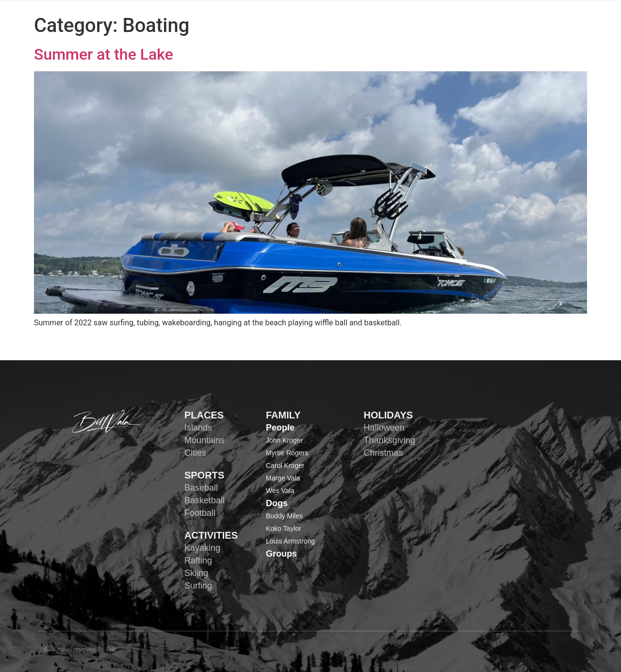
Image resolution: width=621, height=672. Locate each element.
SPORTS (204, 475)
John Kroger (284, 440)
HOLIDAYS (389, 415)
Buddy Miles (284, 516)
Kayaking (202, 548)
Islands (198, 428)
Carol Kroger (285, 465)
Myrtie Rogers (287, 453)
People (280, 428)
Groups (281, 554)
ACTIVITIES (211, 535)
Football (200, 513)
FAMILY (283, 415)
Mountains (204, 440)
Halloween (384, 428)
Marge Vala (283, 478)
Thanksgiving (390, 440)
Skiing (196, 573)
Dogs (277, 503)
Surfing (198, 586)
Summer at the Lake (104, 54)
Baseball (201, 488)
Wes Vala (280, 491)
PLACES (204, 415)
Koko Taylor (284, 528)
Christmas (384, 453)
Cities (195, 453)
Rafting (198, 560)
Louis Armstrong (290, 541)
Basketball (204, 500)
